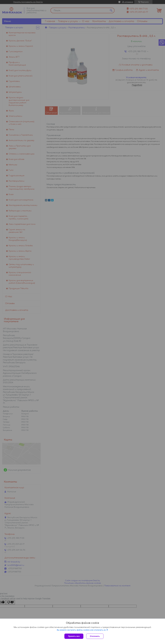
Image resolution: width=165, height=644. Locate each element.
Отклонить (95, 636)
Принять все (74, 636)
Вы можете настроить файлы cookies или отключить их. (82, 630)
